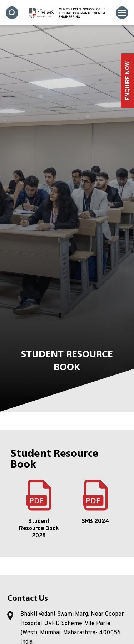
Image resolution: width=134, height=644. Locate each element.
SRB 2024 (95, 522)
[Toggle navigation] (122, 13)
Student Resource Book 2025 (39, 529)
